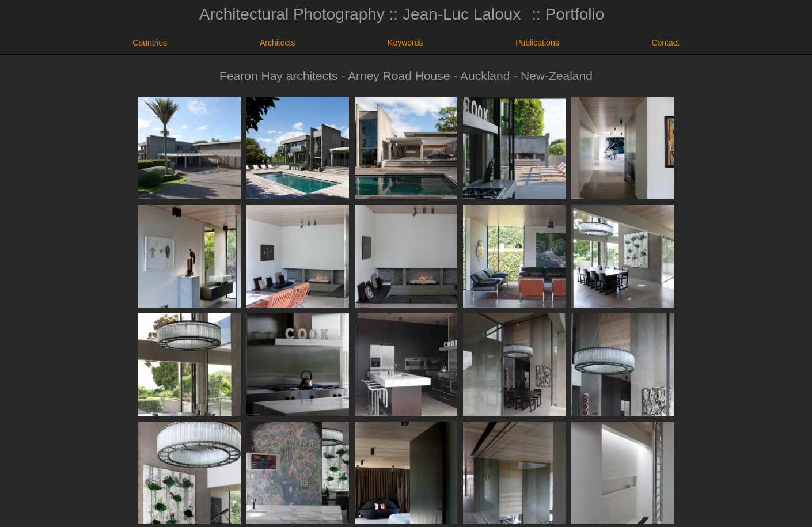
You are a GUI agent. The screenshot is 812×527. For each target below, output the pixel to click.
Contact (665, 43)
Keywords (405, 43)
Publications (537, 43)
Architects (277, 43)
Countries (150, 43)
